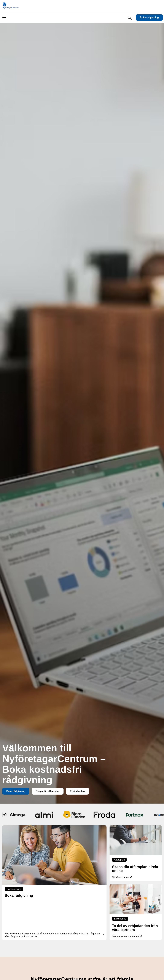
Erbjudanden (77, 791)
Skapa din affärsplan (48, 791)
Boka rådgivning (149, 17)
